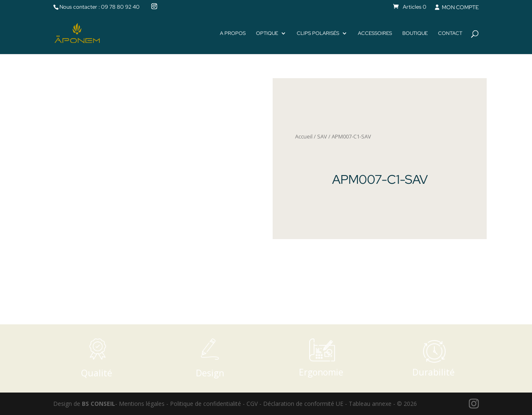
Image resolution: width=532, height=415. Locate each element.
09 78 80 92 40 (120, 7)
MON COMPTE (456, 7)
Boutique (415, 33)
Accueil (304, 136)
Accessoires (375, 33)
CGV (252, 404)
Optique (267, 33)
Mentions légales (142, 404)
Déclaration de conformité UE (303, 404)
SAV (322, 136)
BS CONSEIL (99, 404)
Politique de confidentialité (206, 404)
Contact (450, 33)
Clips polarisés (318, 33)
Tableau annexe (370, 404)
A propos (233, 33)
